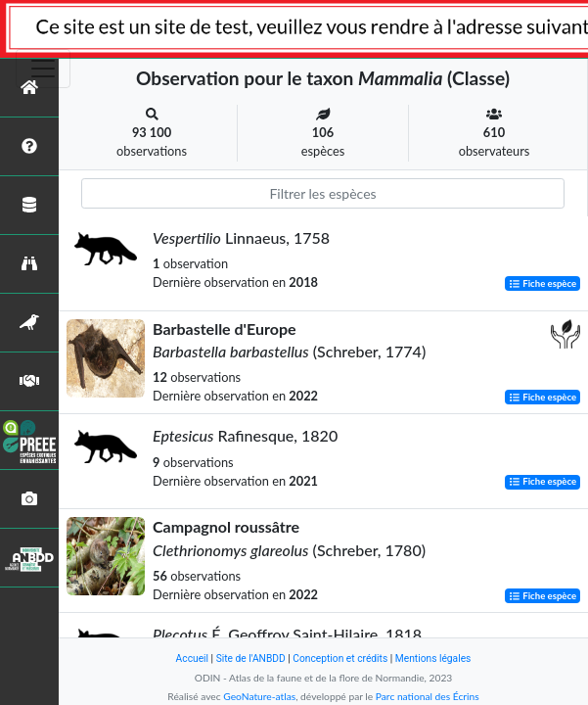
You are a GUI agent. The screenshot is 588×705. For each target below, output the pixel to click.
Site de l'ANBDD (251, 658)
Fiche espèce (543, 283)
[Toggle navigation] (43, 69)
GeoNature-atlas (259, 696)
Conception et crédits (340, 658)
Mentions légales (433, 658)
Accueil (192, 658)
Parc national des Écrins (428, 696)
